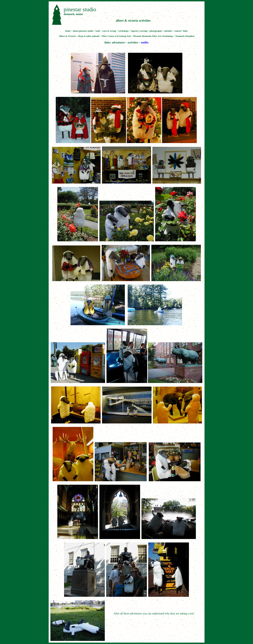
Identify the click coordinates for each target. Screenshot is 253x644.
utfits (145, 42)
